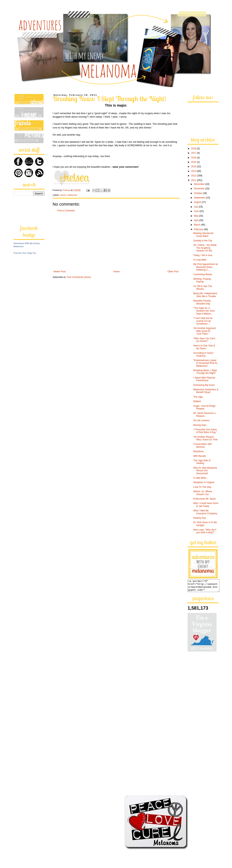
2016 (194, 158)
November (200, 189)
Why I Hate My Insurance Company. (205, 512)
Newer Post (60, 272)
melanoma (72, 195)
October (198, 193)
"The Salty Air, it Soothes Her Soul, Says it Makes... (204, 311)
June (197, 211)
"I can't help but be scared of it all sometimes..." (203, 321)
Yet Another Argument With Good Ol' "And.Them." (205, 331)
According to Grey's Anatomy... (203, 354)
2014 (194, 167)
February (199, 229)
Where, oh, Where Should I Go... (203, 493)
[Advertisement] (116, 241)
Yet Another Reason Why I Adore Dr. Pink (206, 438)
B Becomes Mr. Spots (204, 499)
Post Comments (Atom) (79, 277)
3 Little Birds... (201, 478)
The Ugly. (198, 397)
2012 (194, 176)
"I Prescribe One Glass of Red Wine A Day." (205, 431)
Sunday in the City (203, 241)
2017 (194, 153)
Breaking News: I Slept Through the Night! (205, 372)
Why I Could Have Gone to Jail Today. (206, 505)
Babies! (197, 401)
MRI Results (200, 456)
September (200, 198)
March (197, 225)
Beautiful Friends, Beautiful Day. (202, 302)
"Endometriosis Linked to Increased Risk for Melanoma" (205, 363)
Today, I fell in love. (203, 255)
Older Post (173, 272)
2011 (194, 180)
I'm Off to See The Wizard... (203, 288)
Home (117, 272)
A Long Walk (200, 260)
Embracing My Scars (204, 385)
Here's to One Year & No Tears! (204, 347)
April (197, 220)
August (198, 202)
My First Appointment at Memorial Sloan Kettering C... (206, 267)
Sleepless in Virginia (204, 482)
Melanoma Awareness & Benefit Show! (206, 391)
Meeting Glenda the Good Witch (203, 235)
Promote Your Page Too (25, 253)
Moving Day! (200, 425)
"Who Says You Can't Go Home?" (204, 340)
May (196, 216)
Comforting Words (203, 274)
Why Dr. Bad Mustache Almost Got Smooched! (205, 471)
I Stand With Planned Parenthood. (204, 379)
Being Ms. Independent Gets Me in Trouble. (205, 295)
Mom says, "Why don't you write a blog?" (205, 531)
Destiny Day (200, 518)
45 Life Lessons (201, 420)
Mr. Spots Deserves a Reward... (204, 414)
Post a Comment (66, 211)
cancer (63, 195)
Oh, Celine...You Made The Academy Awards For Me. (205, 248)
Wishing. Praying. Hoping (202, 280)
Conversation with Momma (203, 445)
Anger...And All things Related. (204, 407)
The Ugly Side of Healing (202, 462)
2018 (194, 149)
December (200, 184)
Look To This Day (202, 487)
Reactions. (199, 451)
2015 (194, 162)
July (196, 207)
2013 (194, 171)
